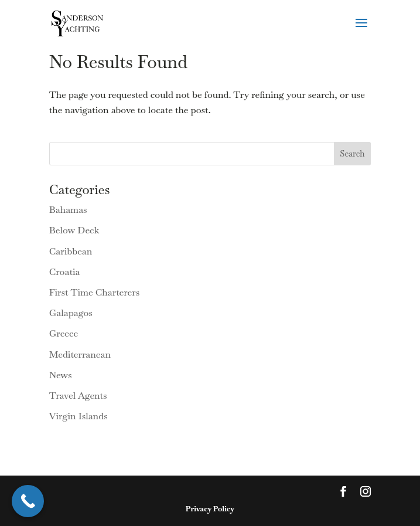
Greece (64, 333)
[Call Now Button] (28, 501)
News (61, 375)
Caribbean (71, 251)
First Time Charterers (95, 292)
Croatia (65, 272)
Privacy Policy (210, 509)
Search (352, 154)
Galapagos (71, 313)
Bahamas (68, 210)
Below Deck (74, 230)
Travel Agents (78, 396)
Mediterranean (80, 354)
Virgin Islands (78, 416)
